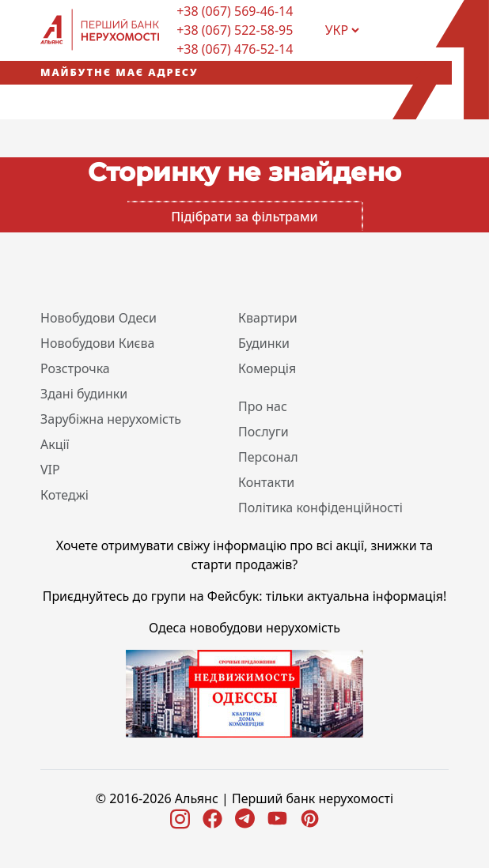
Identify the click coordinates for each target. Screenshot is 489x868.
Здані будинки (84, 394)
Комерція (267, 368)
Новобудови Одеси (99, 318)
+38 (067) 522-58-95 (235, 30)
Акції (55, 444)
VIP (50, 470)
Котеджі (64, 495)
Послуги (263, 432)
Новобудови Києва (97, 343)
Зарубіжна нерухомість (111, 419)
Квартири (268, 318)
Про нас (263, 406)
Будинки (264, 343)
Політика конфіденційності (320, 508)
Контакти (266, 482)
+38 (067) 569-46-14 (235, 11)
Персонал (268, 457)
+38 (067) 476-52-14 (235, 49)
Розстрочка (75, 368)
